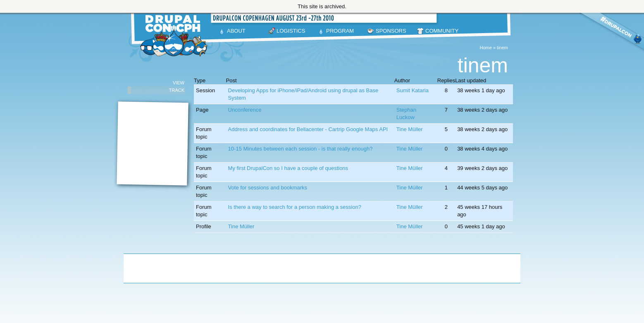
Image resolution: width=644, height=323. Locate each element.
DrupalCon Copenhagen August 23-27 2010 (175, 36)
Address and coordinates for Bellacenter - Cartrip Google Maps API (308, 129)
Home (486, 48)
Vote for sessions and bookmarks (268, 188)
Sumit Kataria (413, 90)
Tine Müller (410, 129)
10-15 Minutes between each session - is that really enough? (301, 149)
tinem (502, 48)
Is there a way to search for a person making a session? (295, 207)
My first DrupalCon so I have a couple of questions (288, 168)
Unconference (245, 110)
